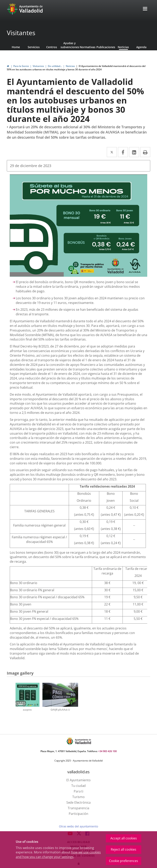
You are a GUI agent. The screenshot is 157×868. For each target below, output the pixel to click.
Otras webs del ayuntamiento (78, 826)
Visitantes (21, 33)
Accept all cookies (124, 838)
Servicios (34, 47)
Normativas (88, 47)
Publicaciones (105, 47)
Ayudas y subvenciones (70, 45)
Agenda (141, 47)
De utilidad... (55, 66)
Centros (52, 47)
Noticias (123, 47)
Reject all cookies (124, 849)
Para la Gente (21, 66)
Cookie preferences (124, 861)
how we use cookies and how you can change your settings (58, 855)
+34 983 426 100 (107, 751)
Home (16, 47)
